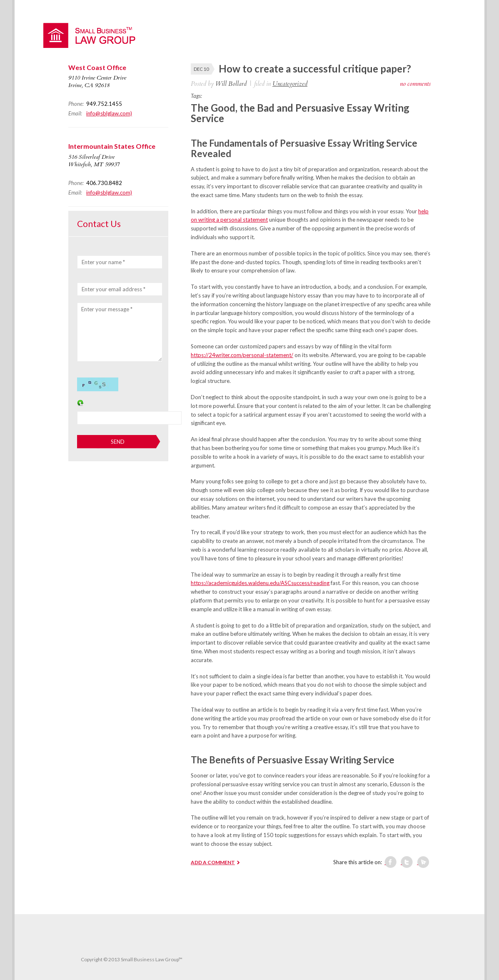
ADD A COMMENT (213, 862)
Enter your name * (103, 262)
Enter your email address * (114, 289)
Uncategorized (290, 84)
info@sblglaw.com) (109, 113)
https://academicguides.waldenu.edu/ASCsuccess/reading (260, 583)
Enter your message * (107, 309)
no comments (415, 84)
